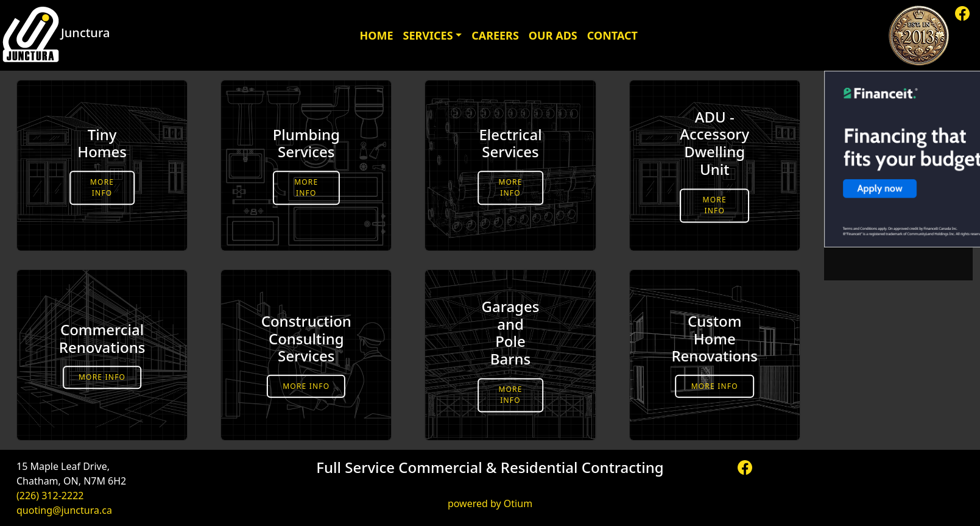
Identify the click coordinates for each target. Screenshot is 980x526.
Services (428, 35)
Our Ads (553, 35)
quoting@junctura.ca (64, 510)
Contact (612, 35)
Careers (495, 35)
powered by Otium (490, 503)
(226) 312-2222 (50, 496)
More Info (102, 187)
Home (376, 35)
